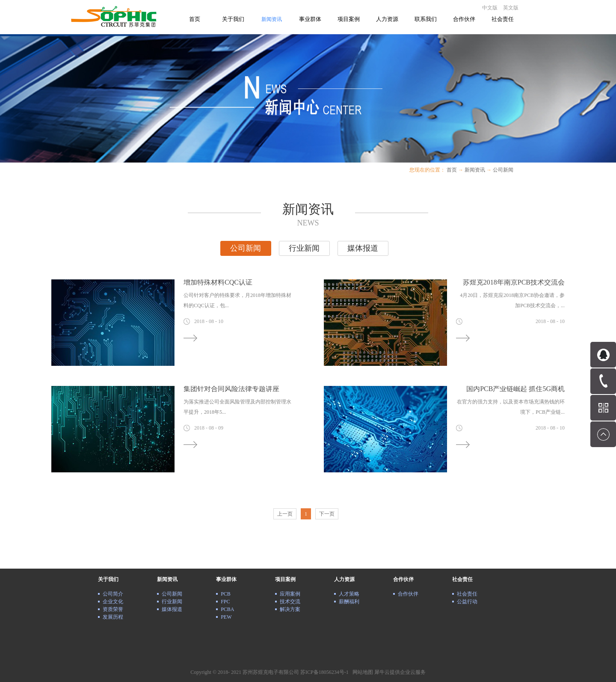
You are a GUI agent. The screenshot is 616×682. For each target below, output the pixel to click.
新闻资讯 (475, 170)
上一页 (285, 514)
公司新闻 (503, 170)
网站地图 (361, 672)
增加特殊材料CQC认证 (218, 282)
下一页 (327, 514)
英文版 (511, 8)
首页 (195, 19)
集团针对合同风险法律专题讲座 (231, 389)
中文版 (490, 8)
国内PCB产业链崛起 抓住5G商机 (515, 389)
